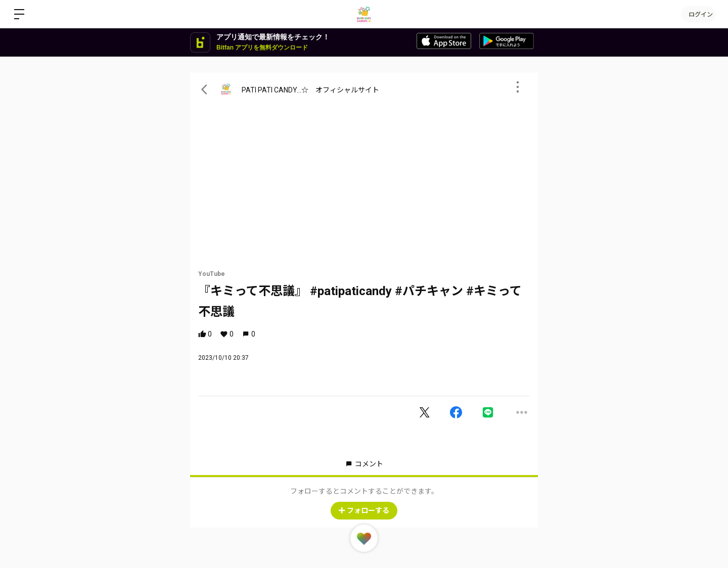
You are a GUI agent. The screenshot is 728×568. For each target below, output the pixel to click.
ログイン (698, 14)
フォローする (364, 510)
